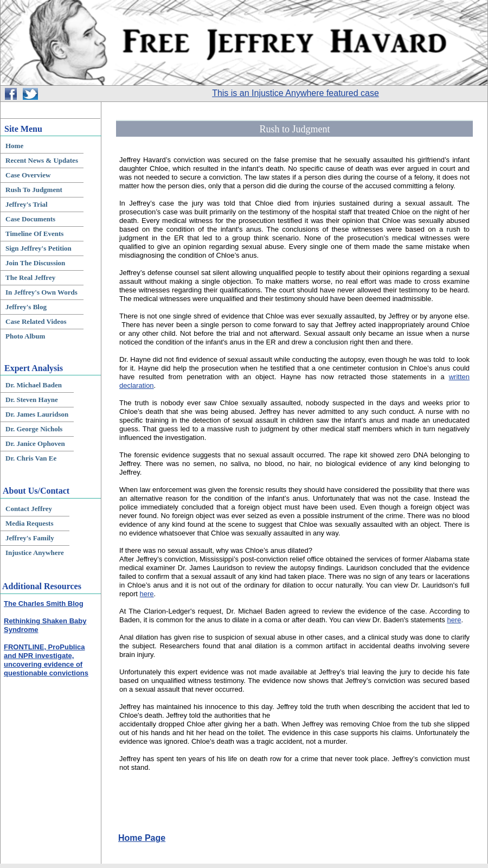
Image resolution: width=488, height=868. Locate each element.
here (147, 594)
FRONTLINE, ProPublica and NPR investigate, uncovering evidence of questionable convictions (46, 660)
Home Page (142, 838)
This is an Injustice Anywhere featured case (296, 93)
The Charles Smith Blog (44, 604)
